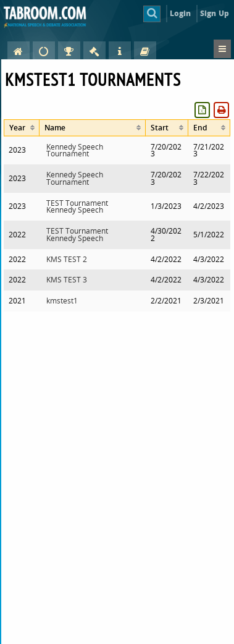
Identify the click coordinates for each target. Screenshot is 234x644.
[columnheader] (22, 128)
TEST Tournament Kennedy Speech (77, 207)
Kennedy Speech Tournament (75, 150)
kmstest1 (62, 301)
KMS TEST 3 (67, 280)
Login (181, 13)
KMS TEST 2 (67, 259)
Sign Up (215, 13)
